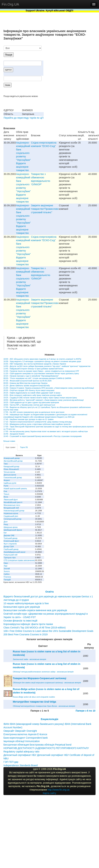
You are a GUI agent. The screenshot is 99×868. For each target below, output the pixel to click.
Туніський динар (11, 538)
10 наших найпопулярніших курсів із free (26, 603)
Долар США (9, 546)
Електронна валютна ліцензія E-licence (25, 734)
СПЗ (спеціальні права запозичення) (19, 560)
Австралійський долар (13, 461)
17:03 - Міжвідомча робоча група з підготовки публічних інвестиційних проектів (37, 424)
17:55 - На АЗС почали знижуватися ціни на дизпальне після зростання (34, 412)
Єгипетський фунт (11, 541)
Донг (6, 522)
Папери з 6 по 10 (86, 711)
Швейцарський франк (13, 530)
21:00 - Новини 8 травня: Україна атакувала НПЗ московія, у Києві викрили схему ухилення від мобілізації (49, 388)
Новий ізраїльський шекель (15, 489)
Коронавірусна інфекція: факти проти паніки (28, 624)
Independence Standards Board (21, 765)
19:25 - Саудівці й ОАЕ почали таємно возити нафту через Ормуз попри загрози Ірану (40, 398)
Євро (6, 563)
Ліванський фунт (11, 500)
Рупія (6, 486)
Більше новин (9, 441)
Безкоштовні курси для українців (22, 607)
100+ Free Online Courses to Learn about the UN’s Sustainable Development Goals (48, 631)
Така (6, 464)
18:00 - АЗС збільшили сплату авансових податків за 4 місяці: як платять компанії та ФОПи (42, 359)
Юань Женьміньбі (11, 469)
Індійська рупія (10, 483)
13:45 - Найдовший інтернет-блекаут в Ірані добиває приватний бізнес (33, 369)
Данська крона (10, 475)
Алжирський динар (12, 458)
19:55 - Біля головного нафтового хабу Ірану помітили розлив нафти (33, 395)
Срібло (7, 574)
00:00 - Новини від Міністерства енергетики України (25, 383)
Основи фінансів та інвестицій (20, 621)
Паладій (7, 580)
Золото (7, 571)
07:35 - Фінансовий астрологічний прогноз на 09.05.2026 (27, 381)
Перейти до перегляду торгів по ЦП (24, 118)
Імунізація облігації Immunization (22, 741)
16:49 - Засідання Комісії (14, 434)
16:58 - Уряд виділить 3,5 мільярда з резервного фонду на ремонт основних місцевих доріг (42, 361)
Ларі (5, 566)
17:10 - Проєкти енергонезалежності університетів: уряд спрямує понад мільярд (38, 422)
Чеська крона (9, 472)
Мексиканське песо (12, 505)
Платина (7, 577)
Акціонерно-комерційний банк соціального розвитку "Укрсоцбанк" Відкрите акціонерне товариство (23, 156)
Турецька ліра (10, 558)
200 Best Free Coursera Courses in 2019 (25, 634)
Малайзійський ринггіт (13, 502)
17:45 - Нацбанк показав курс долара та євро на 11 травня (28, 419)
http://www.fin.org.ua (58, 790)
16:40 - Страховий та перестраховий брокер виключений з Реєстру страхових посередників (43, 436)
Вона (6, 497)
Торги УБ (24, 447)
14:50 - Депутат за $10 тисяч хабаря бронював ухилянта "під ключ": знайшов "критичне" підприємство (47, 366)
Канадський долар (11, 466)
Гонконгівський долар (13, 477)
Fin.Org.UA (10, 4)
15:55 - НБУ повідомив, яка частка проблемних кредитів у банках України (35, 364)
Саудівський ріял (11, 516)
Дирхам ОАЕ (9, 535)
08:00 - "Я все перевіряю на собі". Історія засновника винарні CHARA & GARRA (37, 378)
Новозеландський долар (14, 511)
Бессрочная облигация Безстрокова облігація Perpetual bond (37, 745)
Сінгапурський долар (13, 519)
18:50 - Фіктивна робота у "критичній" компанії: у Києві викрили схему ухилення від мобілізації (44, 400)
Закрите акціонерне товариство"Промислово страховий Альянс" (45, 209)
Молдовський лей (11, 508)
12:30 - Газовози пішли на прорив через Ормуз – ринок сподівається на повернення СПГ (41, 371)
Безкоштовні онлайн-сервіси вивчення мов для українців (35, 610)
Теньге (6, 494)
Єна (5, 491)
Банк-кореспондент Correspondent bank (26, 738)
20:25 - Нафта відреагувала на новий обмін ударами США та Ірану (32, 393)
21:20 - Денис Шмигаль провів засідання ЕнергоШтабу (27, 386)
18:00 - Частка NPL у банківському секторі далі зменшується (29, 405)
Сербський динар (11, 549)
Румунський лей (10, 555)
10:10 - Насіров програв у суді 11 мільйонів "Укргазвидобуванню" (31, 376)
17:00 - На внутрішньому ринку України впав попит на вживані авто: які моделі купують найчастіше (46, 431)
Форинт (7, 480)
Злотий (7, 569)
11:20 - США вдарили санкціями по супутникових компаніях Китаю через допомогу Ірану (41, 373)
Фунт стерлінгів (10, 544)
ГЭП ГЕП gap (11, 762)
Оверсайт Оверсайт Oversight (20, 731)
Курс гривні (10, 447)
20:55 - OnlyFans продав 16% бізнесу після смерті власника (29, 390)
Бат (5, 533)
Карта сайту (50, 793)
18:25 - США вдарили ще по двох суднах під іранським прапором (31, 402)
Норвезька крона (11, 513)
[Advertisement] (70, 63)
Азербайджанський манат (15, 552)
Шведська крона (11, 527)
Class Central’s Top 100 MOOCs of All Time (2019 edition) (35, 628)
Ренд (6, 524)
